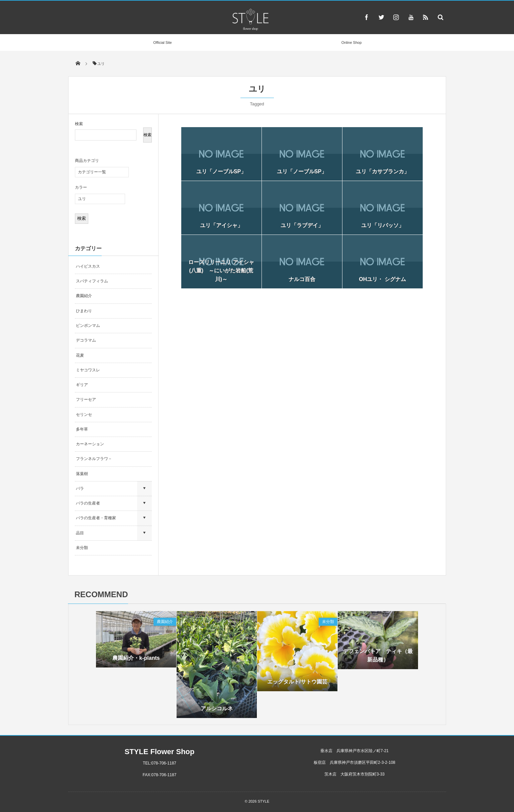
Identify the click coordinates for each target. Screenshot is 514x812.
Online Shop (352, 42)
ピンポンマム (88, 326)
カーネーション (90, 444)
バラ (80, 488)
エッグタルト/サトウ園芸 (297, 685)
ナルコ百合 (302, 279)
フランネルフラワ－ (94, 459)
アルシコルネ (217, 711)
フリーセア (86, 399)
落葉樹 (82, 474)
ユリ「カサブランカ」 (383, 171)
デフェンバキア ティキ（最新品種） (378, 658)
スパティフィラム (92, 281)
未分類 (82, 548)
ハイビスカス (88, 266)
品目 (80, 533)
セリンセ (84, 415)
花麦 (80, 355)
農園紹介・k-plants (136, 661)
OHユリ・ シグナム (382, 279)
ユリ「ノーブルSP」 (221, 171)
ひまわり (84, 311)
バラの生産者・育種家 (96, 518)
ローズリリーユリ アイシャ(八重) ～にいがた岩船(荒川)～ (221, 271)
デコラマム (86, 340)
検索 (79, 124)
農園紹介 (84, 296)
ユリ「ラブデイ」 (302, 225)
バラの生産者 (88, 503)
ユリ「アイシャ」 (221, 225)
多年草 (82, 429)
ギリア (82, 385)
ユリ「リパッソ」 (383, 225)
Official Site (162, 42)
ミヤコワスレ (88, 370)
